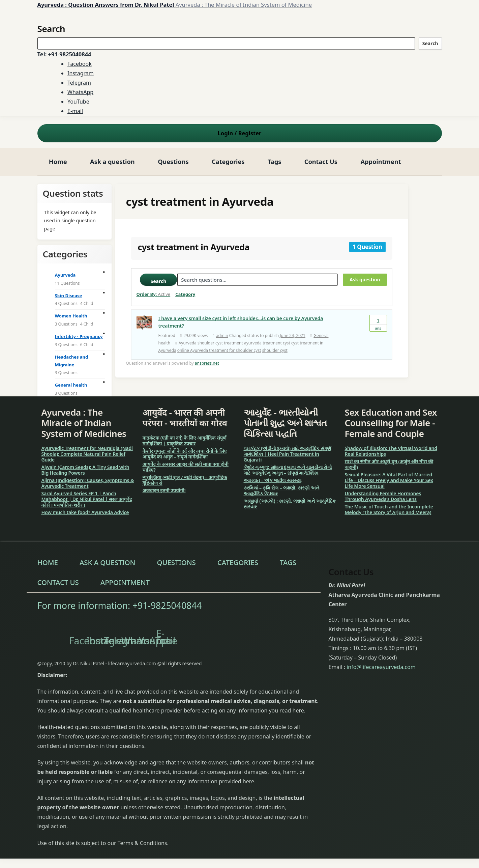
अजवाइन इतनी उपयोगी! (164, 490)
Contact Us (321, 161)
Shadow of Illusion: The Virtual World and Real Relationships (391, 451)
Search (430, 43)
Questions (173, 161)
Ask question (365, 279)
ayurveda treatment (263, 343)
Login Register (240, 133)
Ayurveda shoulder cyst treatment (211, 343)
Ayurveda (65, 275)
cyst (287, 343)
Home (58, 161)
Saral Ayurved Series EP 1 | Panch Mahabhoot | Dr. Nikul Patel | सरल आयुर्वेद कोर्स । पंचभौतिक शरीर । (87, 499)
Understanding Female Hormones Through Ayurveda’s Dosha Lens (383, 496)
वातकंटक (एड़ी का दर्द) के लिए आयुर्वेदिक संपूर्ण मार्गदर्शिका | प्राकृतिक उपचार (185, 441)
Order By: (154, 294)
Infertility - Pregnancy (79, 336)
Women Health (71, 316)
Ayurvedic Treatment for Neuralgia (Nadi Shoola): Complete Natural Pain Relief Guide (87, 454)
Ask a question (112, 161)
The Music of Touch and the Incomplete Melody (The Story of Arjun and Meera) (389, 509)
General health (71, 385)
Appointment (381, 161)
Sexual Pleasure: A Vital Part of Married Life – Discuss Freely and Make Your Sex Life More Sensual (389, 480)
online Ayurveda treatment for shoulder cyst (219, 350)
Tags (274, 161)
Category (185, 294)
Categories (228, 161)
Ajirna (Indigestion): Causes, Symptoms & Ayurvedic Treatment (88, 483)
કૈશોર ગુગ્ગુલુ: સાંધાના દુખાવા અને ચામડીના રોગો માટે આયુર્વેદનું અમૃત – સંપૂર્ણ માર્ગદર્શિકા (288, 470)
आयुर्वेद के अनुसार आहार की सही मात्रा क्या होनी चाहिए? (186, 467)
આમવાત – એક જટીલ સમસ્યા (273, 480)
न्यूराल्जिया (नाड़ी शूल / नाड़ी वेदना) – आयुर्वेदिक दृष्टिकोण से (185, 480)
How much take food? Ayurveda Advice (85, 512)
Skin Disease (69, 296)
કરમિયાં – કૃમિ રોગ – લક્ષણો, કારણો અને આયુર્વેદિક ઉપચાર (281, 491)
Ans (378, 323)
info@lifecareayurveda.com (381, 667)
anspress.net (207, 363)
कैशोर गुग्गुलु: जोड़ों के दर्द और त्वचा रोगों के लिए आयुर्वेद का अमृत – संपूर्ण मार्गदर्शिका (185, 454)
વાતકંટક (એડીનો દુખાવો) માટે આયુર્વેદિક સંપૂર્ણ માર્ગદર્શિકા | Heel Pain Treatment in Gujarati (288, 454)
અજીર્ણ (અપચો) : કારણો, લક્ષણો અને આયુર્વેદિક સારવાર (290, 504)
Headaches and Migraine (72, 361)
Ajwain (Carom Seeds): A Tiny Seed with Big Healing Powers (85, 470)
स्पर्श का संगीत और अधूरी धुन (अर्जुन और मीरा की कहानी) (389, 464)
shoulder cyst (275, 350)
